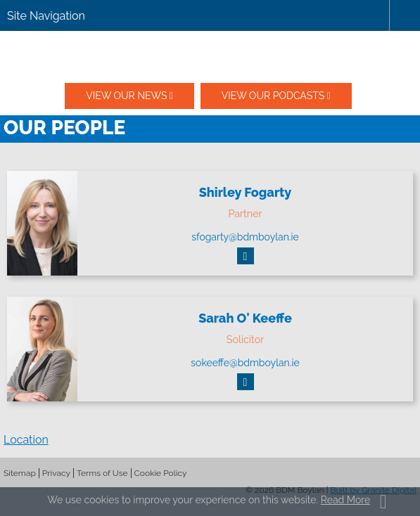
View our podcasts (273, 96)
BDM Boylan (210, 57)
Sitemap (20, 473)
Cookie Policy (161, 473)
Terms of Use (102, 473)
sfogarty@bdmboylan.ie (245, 237)
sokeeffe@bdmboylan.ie (245, 363)
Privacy (56, 473)
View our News (126, 96)
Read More (345, 500)
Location (26, 440)
